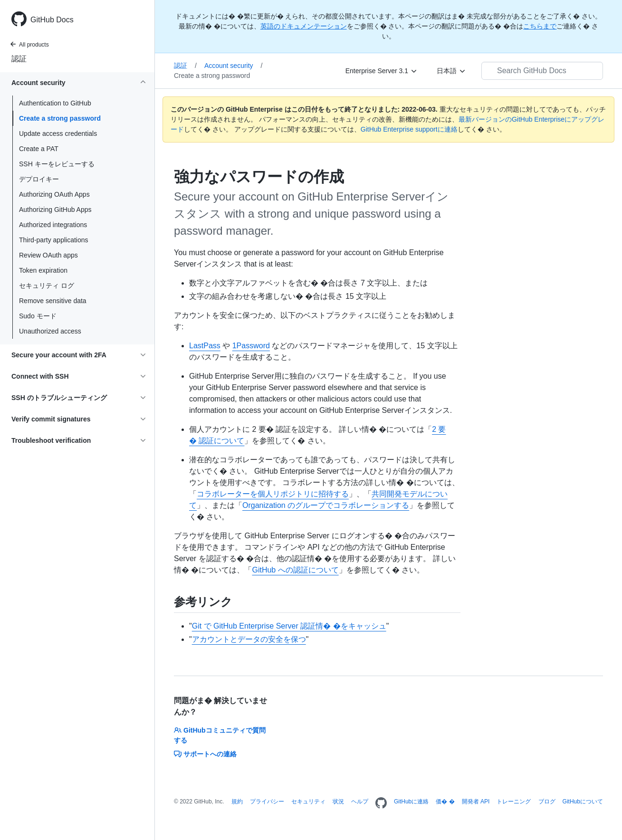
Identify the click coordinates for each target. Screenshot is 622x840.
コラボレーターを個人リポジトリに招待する (273, 494)
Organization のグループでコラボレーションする (326, 505)
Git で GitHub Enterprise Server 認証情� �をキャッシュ (289, 626)
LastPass (205, 346)
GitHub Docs (52, 20)
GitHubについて (583, 802)
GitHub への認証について (295, 570)
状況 (338, 802)
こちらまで (540, 26)
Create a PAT (39, 149)
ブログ (547, 802)
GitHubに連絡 (411, 802)
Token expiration (43, 270)
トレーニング (514, 802)
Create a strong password (60, 118)
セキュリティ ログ (47, 286)
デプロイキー (39, 179)
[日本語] (451, 71)
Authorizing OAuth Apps (54, 194)
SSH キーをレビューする (57, 164)
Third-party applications (54, 240)
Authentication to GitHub (55, 103)
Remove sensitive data (53, 301)
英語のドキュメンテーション (304, 26)
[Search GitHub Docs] (542, 71)
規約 (237, 802)
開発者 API (476, 802)
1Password (251, 346)
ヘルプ (360, 802)
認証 (19, 59)
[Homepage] (381, 803)
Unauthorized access (50, 331)
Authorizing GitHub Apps (55, 210)
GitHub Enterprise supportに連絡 (409, 129)
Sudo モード (38, 316)
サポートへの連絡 (205, 754)
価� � (445, 802)
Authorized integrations (53, 225)
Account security (234, 66)
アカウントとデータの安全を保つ (249, 639)
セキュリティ (308, 802)
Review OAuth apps (48, 255)
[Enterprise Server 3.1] (382, 71)
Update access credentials (58, 134)
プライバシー (267, 802)
